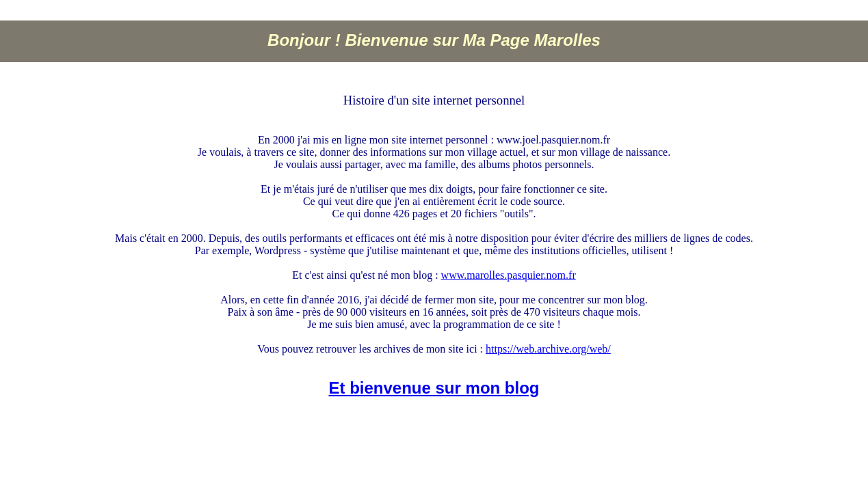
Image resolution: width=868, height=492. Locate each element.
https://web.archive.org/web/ (548, 349)
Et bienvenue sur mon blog (434, 388)
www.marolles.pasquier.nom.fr (509, 275)
